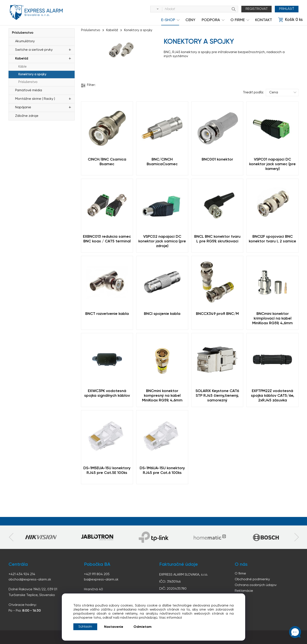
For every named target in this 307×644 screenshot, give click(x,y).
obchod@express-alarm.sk (30, 580)
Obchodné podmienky (252, 579)
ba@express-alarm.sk (101, 580)
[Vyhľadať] (157, 9)
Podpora (211, 20)
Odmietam (143, 627)
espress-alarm (36, 12)
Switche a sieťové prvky (34, 50)
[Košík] (290, 20)
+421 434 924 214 (22, 574)
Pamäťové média (29, 90)
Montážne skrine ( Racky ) (35, 99)
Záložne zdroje (27, 116)
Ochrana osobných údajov (256, 585)
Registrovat (257, 9)
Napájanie (23, 107)
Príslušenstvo (23, 33)
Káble (22, 67)
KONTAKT (264, 20)
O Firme (238, 20)
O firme (240, 574)
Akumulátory (25, 41)
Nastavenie (114, 627)
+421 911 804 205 (97, 574)
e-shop (168, 20)
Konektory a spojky (32, 74)
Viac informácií (170, 618)
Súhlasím (85, 627)
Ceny (190, 20)
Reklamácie (244, 591)
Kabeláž (22, 59)
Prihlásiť (287, 9)
